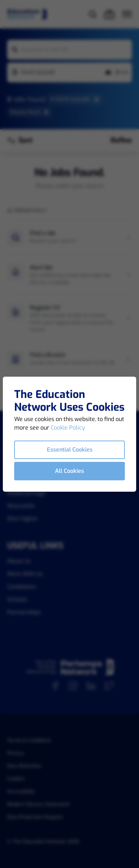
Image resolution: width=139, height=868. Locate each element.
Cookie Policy (68, 428)
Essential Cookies (70, 450)
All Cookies (69, 471)
